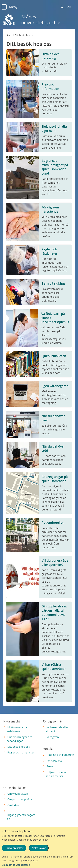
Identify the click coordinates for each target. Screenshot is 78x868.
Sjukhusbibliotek (54, 356)
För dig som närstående (50, 209)
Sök (67, 7)
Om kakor (13, 805)
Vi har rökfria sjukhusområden (54, 667)
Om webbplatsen (18, 794)
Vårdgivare (53, 737)
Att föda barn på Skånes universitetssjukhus (55, 318)
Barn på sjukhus (53, 283)
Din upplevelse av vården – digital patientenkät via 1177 (55, 613)
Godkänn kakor (14, 848)
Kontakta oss (54, 761)
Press (50, 766)
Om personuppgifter (20, 799)
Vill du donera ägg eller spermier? (55, 563)
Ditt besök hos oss (19, 747)
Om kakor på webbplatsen (16, 865)
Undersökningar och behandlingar (19, 739)
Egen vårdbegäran (55, 386)
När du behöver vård (53, 418)
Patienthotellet (53, 522)
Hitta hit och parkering (51, 56)
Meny (9, 7)
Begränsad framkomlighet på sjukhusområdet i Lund (55, 167)
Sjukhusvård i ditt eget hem (54, 129)
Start (9, 35)
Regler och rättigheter (50, 251)
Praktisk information (50, 86)
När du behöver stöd (53, 448)
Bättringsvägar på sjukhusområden (55, 479)
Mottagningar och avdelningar (18, 729)
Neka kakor (39, 848)
